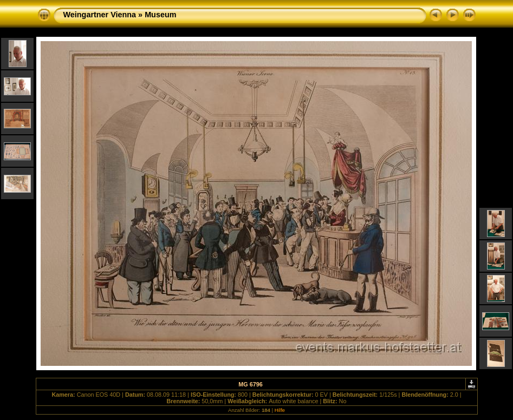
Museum (160, 15)
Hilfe (280, 410)
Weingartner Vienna (100, 15)
